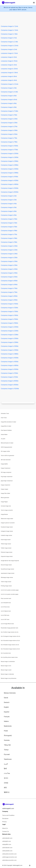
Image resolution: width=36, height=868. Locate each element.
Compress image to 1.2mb (9, 26)
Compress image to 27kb (9, 126)
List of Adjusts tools (6, 611)
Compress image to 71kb (9, 138)
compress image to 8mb (9, 76)
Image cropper (5, 489)
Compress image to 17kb (9, 234)
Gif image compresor (6, 472)
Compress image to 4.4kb (9, 92)
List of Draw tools (5, 607)
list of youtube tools (6, 653)
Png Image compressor (7, 477)
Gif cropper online (5, 451)
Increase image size (6, 506)
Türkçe (6, 750)
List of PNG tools (5, 615)
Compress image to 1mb (9, 38)
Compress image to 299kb (10, 165)
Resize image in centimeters (8, 662)
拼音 (5, 788)
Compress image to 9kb (9, 107)
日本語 (6, 783)
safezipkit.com (7, 841)
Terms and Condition (8, 815)
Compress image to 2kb (9, 196)
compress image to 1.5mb (9, 53)
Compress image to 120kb (9, 308)
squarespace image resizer (8, 573)
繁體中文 (7, 792)
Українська (8, 759)
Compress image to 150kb (9, 319)
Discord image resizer (6, 565)
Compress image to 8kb (9, 103)
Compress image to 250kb (10, 338)
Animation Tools (5, 413)
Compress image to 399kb (10, 173)
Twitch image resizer (6, 582)
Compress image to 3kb (9, 88)
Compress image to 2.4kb (9, 42)
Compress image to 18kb (9, 238)
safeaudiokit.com (7, 851)
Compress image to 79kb (9, 142)
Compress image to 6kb (9, 96)
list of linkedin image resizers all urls (10, 645)
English (6, 707)
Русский (7, 754)
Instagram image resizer (7, 531)
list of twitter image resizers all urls (10, 632)
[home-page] (9, 3)
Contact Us (6, 831)
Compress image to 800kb (10, 385)
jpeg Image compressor (7, 481)
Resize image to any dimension (9, 678)
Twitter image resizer (6, 548)
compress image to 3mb (9, 65)
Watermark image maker (7, 519)
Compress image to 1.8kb (9, 34)
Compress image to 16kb (9, 231)
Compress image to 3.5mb (10, 84)
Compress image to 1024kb (10, 389)
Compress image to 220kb (10, 331)
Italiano (6, 721)
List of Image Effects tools (7, 624)
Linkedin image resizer (7, 535)
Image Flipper (4, 502)
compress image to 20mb (9, 69)
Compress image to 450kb (10, 362)
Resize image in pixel (6, 670)
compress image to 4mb (9, 80)
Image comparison (6, 485)
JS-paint (3, 439)
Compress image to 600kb (10, 192)
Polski (6, 731)
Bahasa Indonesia (10, 693)
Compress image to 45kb (9, 273)
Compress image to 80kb (9, 296)
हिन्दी (5, 769)
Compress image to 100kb (9, 146)
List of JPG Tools (5, 619)
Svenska (7, 740)
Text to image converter (7, 510)
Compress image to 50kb (9, 134)
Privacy (4, 822)
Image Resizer (4, 514)
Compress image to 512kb (9, 377)
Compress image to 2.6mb (10, 46)
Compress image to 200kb (10, 153)
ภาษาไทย (7, 773)
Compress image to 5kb (9, 207)
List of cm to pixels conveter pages (10, 594)
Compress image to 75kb (9, 292)
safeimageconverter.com (10, 857)
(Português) (8, 735)
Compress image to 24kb (9, 254)
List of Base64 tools (6, 603)
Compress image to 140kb (9, 315)
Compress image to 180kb (9, 323)
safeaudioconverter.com (9, 854)
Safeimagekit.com (18, 865)
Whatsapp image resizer (7, 577)
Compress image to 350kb (10, 350)
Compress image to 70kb (9, 288)
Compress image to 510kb (9, 373)
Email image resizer (6, 540)
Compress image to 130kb (9, 311)
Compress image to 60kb (9, 281)
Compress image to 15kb (9, 115)
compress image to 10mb (9, 61)
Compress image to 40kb (9, 269)
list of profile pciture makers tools (9, 657)
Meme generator (5, 498)
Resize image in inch (6, 666)
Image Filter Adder (6, 493)
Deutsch (7, 702)
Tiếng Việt (7, 745)
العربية (6, 764)
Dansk (6, 698)
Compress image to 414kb (9, 177)
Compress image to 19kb (9, 242)
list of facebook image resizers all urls (10, 640)
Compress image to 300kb (10, 169)
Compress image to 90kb (9, 300)
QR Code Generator (6, 460)
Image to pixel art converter (8, 523)
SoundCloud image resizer (7, 569)
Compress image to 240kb (10, 157)
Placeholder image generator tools (9, 628)
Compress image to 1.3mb (9, 30)
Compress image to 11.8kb (9, 111)
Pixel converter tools (6, 598)
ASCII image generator (7, 447)
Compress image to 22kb (9, 250)
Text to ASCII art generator (8, 456)
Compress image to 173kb (9, 150)
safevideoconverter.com (9, 860)
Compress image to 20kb (9, 119)
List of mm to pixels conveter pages (10, 590)
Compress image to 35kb (9, 265)
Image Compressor (6, 468)
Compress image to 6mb (9, 100)
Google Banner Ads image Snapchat (10, 561)
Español (7, 712)
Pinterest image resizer (7, 552)
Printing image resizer (6, 586)
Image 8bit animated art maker (8, 422)
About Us (5, 828)
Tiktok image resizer (6, 544)
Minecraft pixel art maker (7, 443)
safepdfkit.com (7, 844)
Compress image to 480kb (10, 184)
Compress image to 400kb (10, 358)
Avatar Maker (4, 434)
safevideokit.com (7, 838)
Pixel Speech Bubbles (6, 430)
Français (7, 717)
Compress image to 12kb (9, 223)
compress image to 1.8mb (9, 73)
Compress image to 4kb (9, 204)
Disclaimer (5, 818)
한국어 (6, 778)
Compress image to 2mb (9, 49)
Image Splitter (4, 464)
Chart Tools (4, 418)
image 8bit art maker (6, 426)
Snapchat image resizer (7, 556)
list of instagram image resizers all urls (10, 636)
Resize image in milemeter (7, 674)
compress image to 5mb (9, 57)
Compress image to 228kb (10, 335)
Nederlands (8, 726)
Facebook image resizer (7, 527)
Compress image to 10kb (9, 219)
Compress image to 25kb (9, 123)
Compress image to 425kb (10, 180)
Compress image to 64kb (9, 284)
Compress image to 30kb (9, 130)
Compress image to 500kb (10, 188)
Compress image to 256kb (10, 161)
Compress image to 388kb (10, 354)
